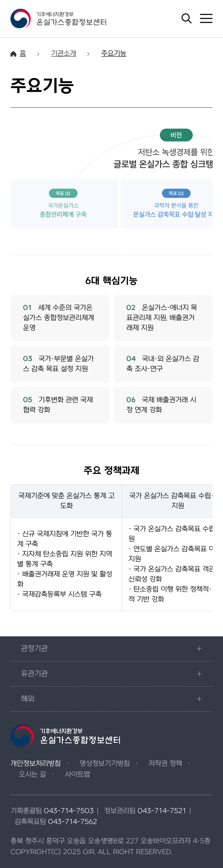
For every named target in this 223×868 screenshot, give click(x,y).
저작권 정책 (165, 764)
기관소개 (64, 54)
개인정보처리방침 (36, 764)
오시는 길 (32, 775)
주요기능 (114, 54)
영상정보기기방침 (105, 764)
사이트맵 (77, 775)
